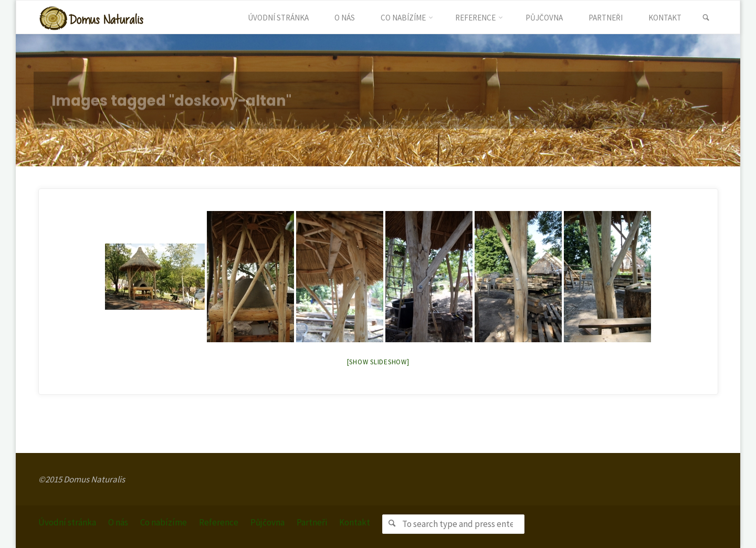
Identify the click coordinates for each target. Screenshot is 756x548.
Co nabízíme (164, 522)
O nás (118, 522)
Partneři (312, 522)
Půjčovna (267, 522)
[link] (706, 18)
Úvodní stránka (67, 522)
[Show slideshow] (378, 362)
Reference (219, 522)
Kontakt (355, 522)
